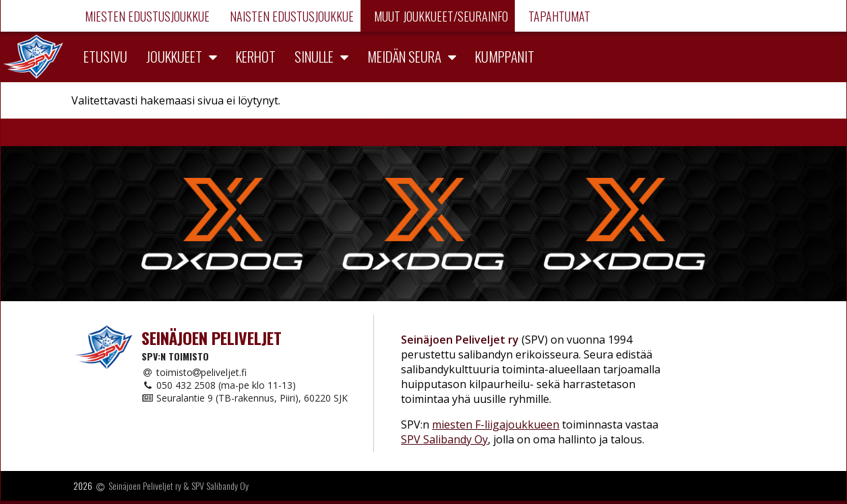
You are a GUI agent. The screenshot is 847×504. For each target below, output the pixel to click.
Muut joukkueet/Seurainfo (440, 16)
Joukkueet (174, 56)
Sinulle (314, 56)
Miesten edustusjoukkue (146, 16)
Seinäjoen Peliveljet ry (145, 486)
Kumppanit (505, 56)
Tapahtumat (558, 16)
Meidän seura (404, 56)
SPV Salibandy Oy (444, 439)
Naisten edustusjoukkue (290, 16)
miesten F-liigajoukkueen (496, 424)
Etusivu (105, 56)
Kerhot (256, 56)
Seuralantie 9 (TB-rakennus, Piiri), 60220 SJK (245, 398)
